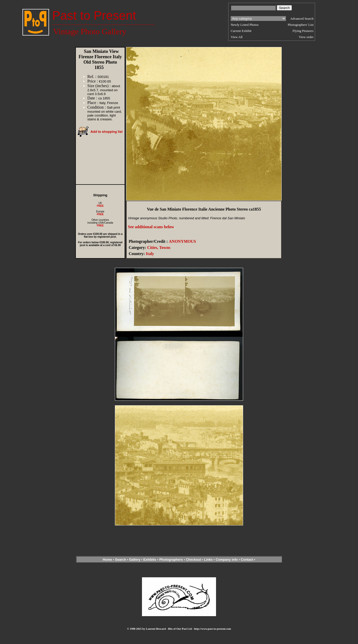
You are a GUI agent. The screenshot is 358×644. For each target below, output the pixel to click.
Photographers (171, 560)
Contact (247, 560)
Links (208, 560)
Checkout (193, 560)
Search (120, 560)
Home (107, 560)
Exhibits (150, 560)
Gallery (135, 560)
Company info (227, 560)
